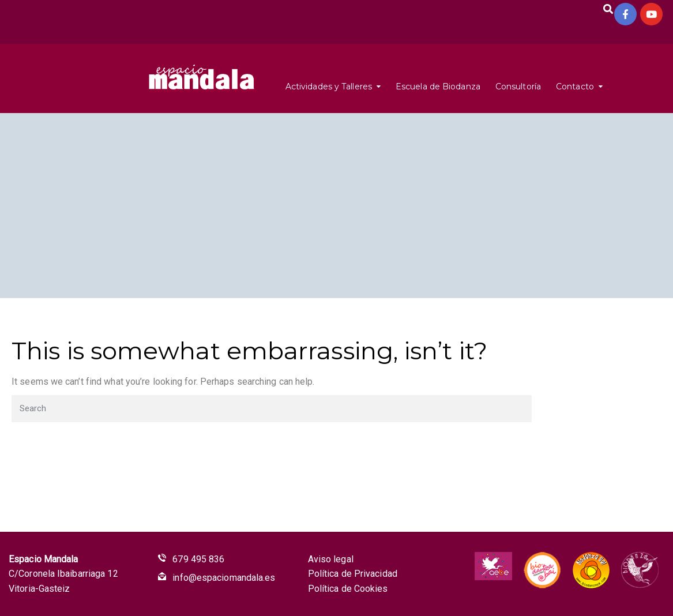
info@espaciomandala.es (224, 578)
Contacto (575, 87)
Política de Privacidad (353, 574)
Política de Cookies (348, 589)
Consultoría (518, 87)
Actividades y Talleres (329, 87)
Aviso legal (331, 559)
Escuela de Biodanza (438, 87)
